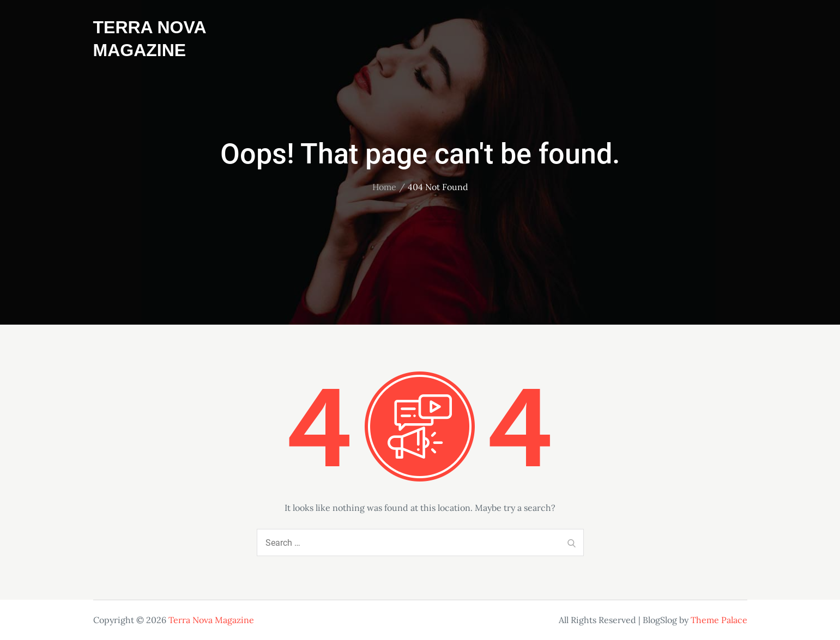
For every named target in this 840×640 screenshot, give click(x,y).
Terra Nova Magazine (211, 620)
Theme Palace (719, 620)
